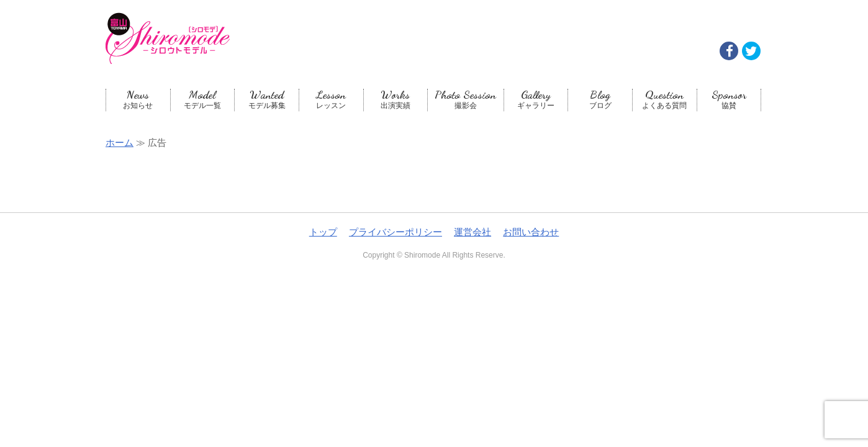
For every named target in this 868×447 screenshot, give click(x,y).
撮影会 (466, 99)
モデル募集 (267, 99)
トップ (323, 232)
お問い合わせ (531, 232)
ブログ (600, 99)
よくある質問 (665, 99)
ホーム (120, 142)
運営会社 (472, 232)
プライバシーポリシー (396, 232)
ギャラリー (536, 99)
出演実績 (396, 99)
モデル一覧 (203, 99)
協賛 (729, 99)
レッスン (331, 99)
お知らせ (138, 99)
